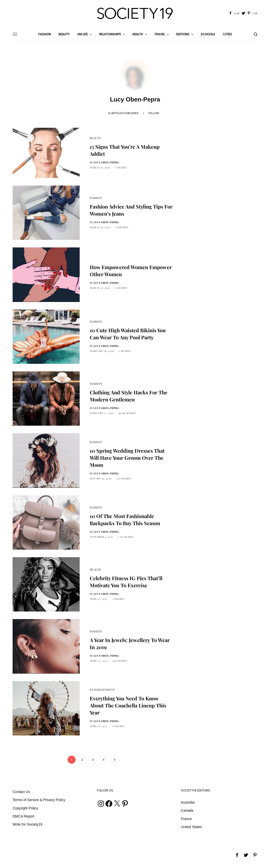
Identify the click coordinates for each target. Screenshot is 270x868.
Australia (188, 802)
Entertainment (102, 690)
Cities (227, 34)
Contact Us (21, 792)
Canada (187, 810)
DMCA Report (23, 816)
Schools (208, 34)
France (186, 819)
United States (191, 827)
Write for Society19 (27, 824)
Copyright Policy (25, 808)
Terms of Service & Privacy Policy (39, 800)
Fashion (96, 198)
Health (95, 569)
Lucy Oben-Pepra (106, 162)
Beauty (96, 138)
